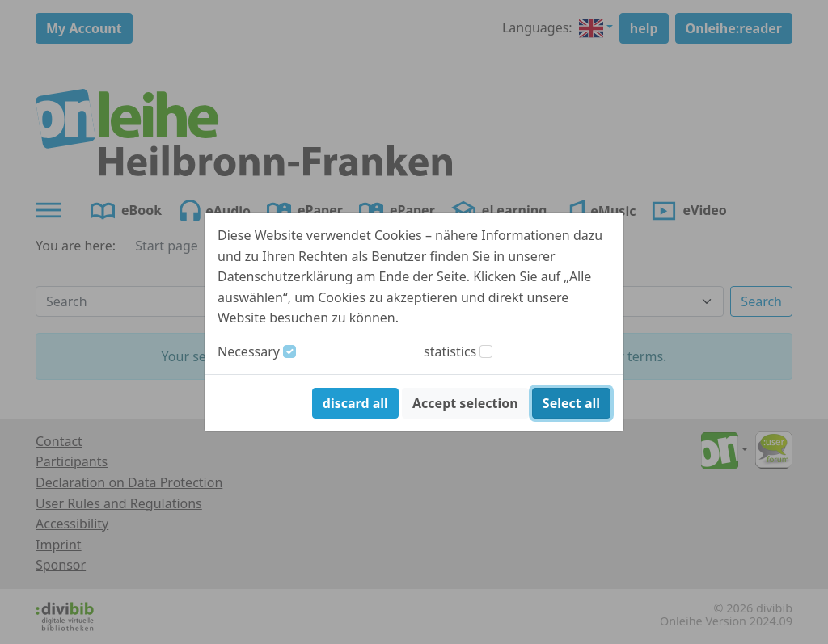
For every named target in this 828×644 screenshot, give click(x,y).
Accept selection (465, 403)
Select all (571, 403)
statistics (450, 351)
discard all (355, 403)
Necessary (249, 351)
